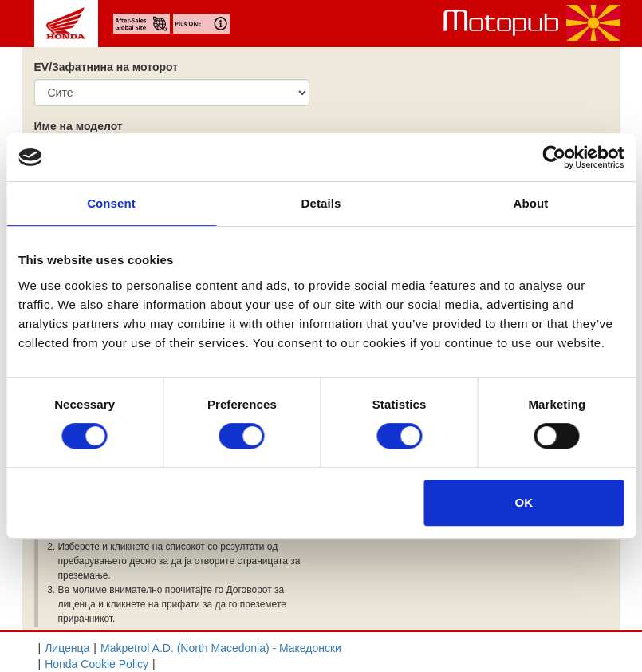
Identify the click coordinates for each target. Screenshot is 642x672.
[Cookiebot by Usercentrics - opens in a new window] (554, 157)
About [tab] (531, 203)
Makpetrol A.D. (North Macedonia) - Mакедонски (221, 648)
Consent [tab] (111, 203)
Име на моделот (79, 126)
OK (524, 502)
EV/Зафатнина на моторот (106, 67)
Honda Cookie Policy (96, 664)
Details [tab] (321, 203)
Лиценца (67, 648)
